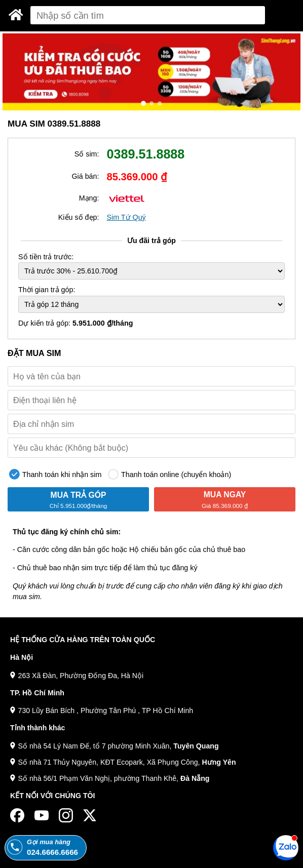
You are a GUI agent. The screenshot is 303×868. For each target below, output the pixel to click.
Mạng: (89, 198)
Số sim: (87, 154)
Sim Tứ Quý (126, 217)
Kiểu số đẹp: (79, 217)
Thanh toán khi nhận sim (55, 474)
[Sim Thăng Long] (16, 15)
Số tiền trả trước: (46, 257)
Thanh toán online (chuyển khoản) (169, 474)
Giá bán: (85, 176)
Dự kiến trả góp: (76, 323)
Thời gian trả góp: (47, 290)
